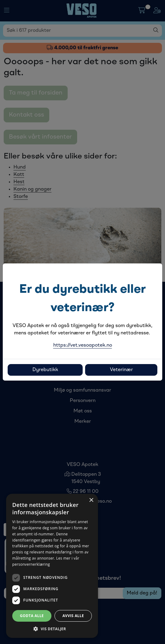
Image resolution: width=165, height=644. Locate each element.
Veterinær (121, 370)
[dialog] (52, 566)
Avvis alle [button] (73, 616)
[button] (52, 629)
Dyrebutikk (45, 370)
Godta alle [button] (32, 616)
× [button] (91, 500)
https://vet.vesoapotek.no (83, 345)
